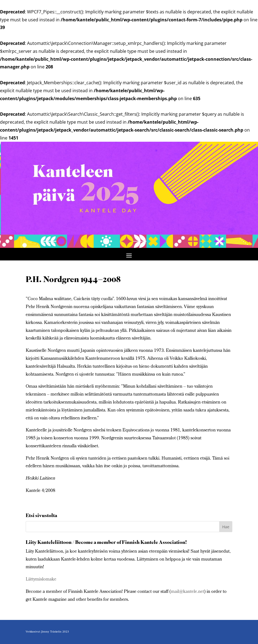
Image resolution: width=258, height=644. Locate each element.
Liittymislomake (41, 580)
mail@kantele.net (187, 592)
